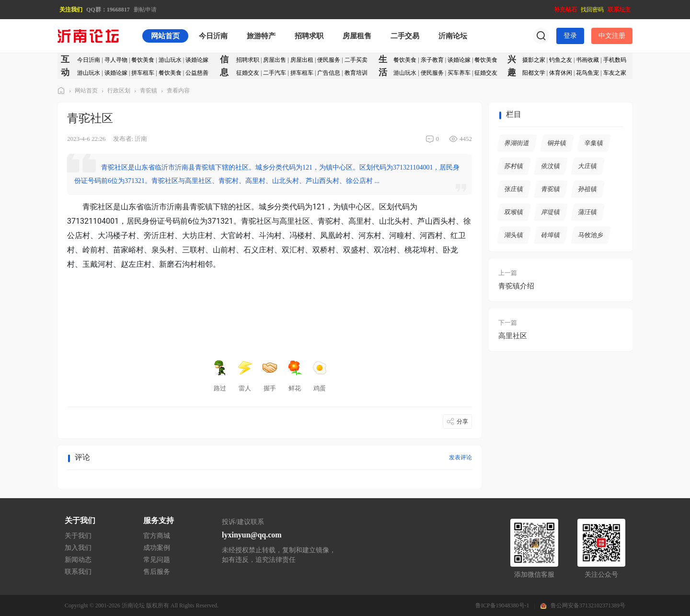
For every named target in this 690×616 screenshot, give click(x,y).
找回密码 (592, 10)
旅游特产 (261, 36)
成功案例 (157, 548)
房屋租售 (357, 36)
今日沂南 (213, 36)
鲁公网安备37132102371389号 (588, 605)
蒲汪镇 (588, 212)
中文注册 (612, 36)
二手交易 (405, 36)
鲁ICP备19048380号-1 (502, 605)
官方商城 (157, 536)
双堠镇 (514, 212)
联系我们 (78, 572)
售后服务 (157, 572)
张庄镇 (514, 189)
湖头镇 (514, 235)
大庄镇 (588, 166)
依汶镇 (551, 166)
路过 (220, 376)
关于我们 (78, 536)
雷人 (245, 376)
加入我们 (78, 548)
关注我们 (71, 10)
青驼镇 (149, 91)
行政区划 (119, 91)
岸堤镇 (551, 212)
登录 (570, 36)
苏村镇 (514, 166)
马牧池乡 (591, 235)
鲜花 (295, 376)
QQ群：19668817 (108, 10)
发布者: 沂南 (130, 139)
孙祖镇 (588, 189)
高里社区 (513, 336)
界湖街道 (517, 143)
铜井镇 (557, 143)
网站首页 (165, 36)
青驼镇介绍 (516, 286)
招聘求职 (309, 36)
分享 (462, 422)
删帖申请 (145, 10)
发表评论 (460, 457)
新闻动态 (78, 560)
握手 (270, 376)
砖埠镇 (551, 235)
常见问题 (157, 560)
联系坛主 (619, 10)
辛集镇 (594, 143)
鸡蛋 (320, 376)
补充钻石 (565, 10)
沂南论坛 (453, 36)
